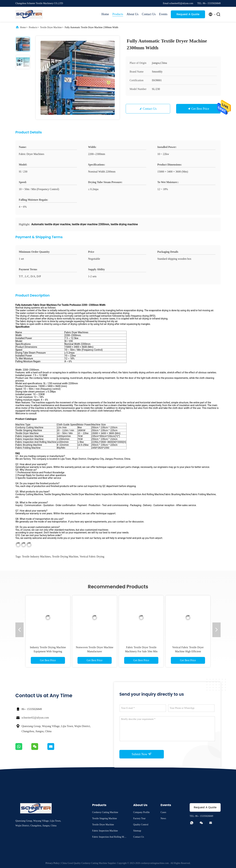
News (163, 818)
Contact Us (149, 14)
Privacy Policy (53, 863)
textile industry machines (36, 557)
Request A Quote (188, 14)
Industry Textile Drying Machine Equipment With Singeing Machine (48, 651)
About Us (133, 14)
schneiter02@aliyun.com (35, 718)
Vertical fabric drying (92, 557)
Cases (163, 812)
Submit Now (142, 754)
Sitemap (137, 831)
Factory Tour (139, 818)
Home (105, 14)
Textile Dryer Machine (51, 27)
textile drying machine (65, 557)
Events (163, 14)
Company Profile (141, 812)
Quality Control (141, 825)
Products (118, 14)
